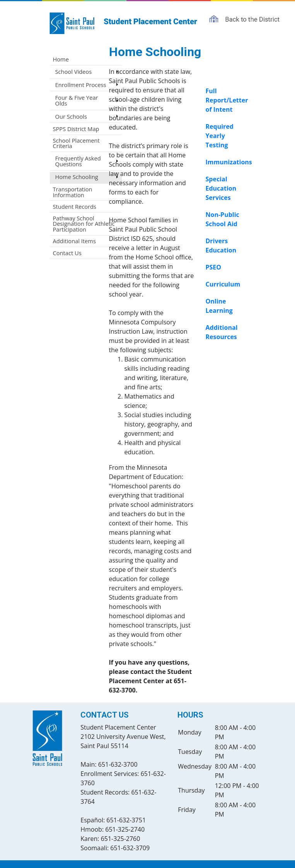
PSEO (214, 267)
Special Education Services (221, 188)
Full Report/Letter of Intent (227, 100)
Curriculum (223, 284)
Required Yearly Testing (220, 136)
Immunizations (229, 162)
